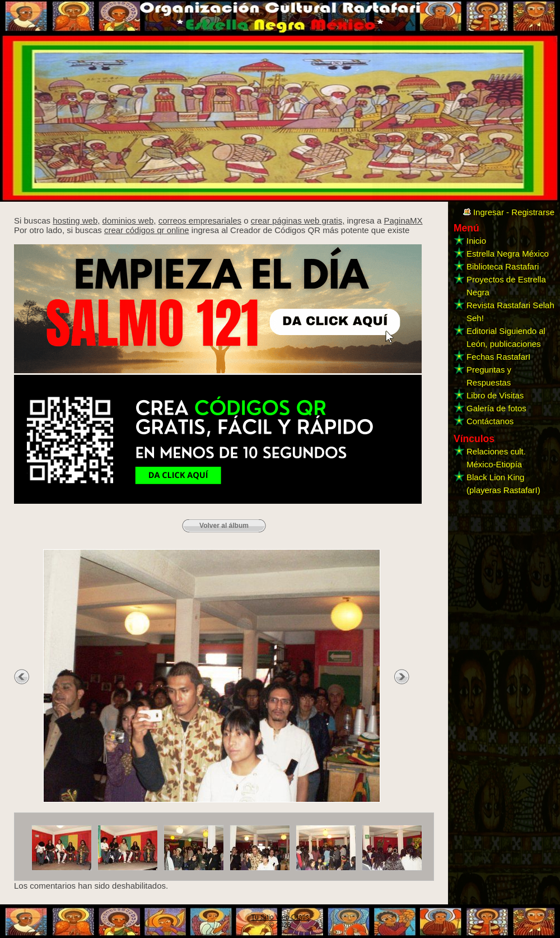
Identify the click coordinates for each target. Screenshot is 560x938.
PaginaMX (403, 220)
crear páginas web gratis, (298, 220)
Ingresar (489, 212)
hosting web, (76, 220)
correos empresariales (200, 220)
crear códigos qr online (147, 230)
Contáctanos (490, 421)
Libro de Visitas (495, 395)
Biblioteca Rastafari (503, 266)
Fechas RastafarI (498, 357)
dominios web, (129, 220)
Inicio (476, 241)
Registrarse (533, 212)
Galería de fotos (496, 408)
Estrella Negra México (508, 254)
